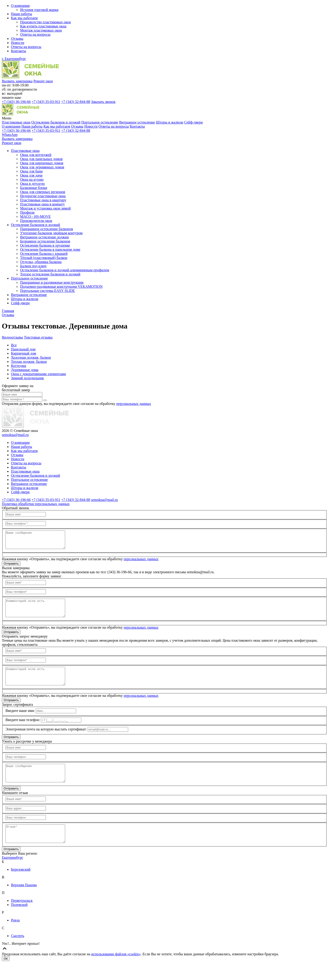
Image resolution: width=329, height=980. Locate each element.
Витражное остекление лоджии (44, 237)
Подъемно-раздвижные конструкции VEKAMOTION (61, 287)
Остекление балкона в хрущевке (45, 245)
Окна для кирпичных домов (42, 163)
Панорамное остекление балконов (46, 229)
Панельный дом (23, 349)
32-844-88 (76, 102)
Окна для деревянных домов (42, 167)
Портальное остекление (100, 122)
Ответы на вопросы (35, 34)
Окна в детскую (32, 184)
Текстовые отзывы (38, 337)
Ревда (15, 937)
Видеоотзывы (12, 337)
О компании (20, 6)
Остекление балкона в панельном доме (50, 249)
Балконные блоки (34, 188)
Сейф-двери (194, 122)
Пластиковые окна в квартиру (43, 200)
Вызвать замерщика (17, 81)
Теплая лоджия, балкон (29, 362)
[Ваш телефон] (22, 399)
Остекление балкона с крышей (44, 254)
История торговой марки (39, 10)
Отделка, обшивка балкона (41, 262)
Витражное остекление (137, 122)
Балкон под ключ (33, 266)
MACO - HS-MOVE (35, 217)
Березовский (21, 887)
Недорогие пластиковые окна (43, 196)
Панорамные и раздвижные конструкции (52, 282)
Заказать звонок (103, 102)
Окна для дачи (31, 175)
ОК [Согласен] (6, 976)
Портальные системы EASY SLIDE (48, 291)
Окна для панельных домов (41, 159)
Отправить (11, 567)
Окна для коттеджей (36, 155)
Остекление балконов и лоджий (56, 122)
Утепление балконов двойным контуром (51, 233)
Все (14, 345)
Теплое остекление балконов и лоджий (50, 274)
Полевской (19, 922)
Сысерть (18, 953)
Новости (18, 43)
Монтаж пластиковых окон (41, 30)
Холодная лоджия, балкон (31, 357)
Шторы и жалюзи (170, 122)
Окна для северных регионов (43, 192)
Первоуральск (22, 918)
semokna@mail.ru (15, 435)
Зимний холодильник (27, 378)
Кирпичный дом (24, 353)
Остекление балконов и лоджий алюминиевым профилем (65, 270)
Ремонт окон (43, 81)
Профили (27, 212)
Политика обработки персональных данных (36, 504)
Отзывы (17, 39)
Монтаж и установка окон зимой (45, 208)
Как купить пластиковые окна (43, 26)
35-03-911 (46, 102)
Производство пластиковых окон (45, 22)
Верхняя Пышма (24, 902)
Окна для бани (31, 171)
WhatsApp (10, 135)
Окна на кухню (32, 179)
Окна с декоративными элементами (38, 374)
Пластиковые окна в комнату (42, 204)
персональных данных (134, 404)
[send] (45, 400)
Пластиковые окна (16, 122)
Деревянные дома (25, 370)
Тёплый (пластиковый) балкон (44, 258)
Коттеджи (19, 366)
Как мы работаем (24, 18)
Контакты (19, 51)
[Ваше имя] (22, 394)
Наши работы (21, 14)
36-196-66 (16, 102)
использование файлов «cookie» (116, 971)
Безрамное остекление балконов (45, 241)
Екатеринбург (12, 875)
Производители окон (36, 221)
